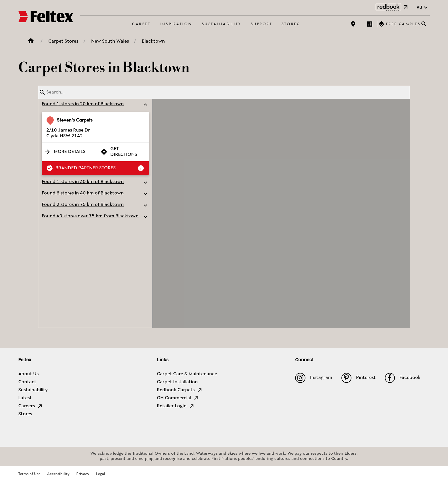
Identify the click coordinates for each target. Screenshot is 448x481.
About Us (28, 374)
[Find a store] (353, 24)
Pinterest (359, 378)
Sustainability (222, 24)
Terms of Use (29, 474)
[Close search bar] (424, 24)
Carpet (141, 24)
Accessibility (58, 474)
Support (262, 24)
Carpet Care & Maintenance (187, 374)
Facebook (403, 378)
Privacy (83, 474)
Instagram (314, 378)
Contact (27, 382)
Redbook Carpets (180, 390)
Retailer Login (176, 406)
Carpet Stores (63, 41)
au (423, 8)
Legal (101, 474)
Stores (291, 24)
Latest (25, 398)
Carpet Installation (177, 382)
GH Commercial (178, 398)
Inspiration (176, 24)
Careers (31, 406)
